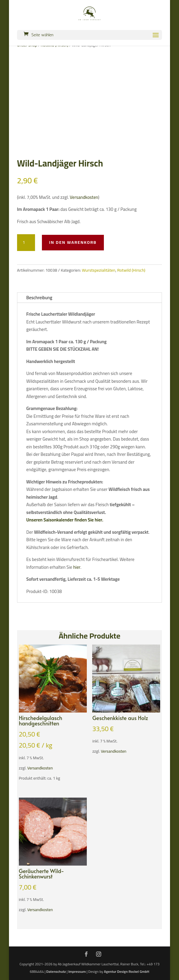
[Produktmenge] (26, 243)
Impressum (77, 971)
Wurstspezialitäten (98, 270)
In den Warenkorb (73, 242)
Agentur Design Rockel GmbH (127, 971)
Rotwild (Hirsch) (131, 270)
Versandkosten (84, 197)
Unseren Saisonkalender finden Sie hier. (65, 520)
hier (77, 567)
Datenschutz (56, 971)
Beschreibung (39, 298)
